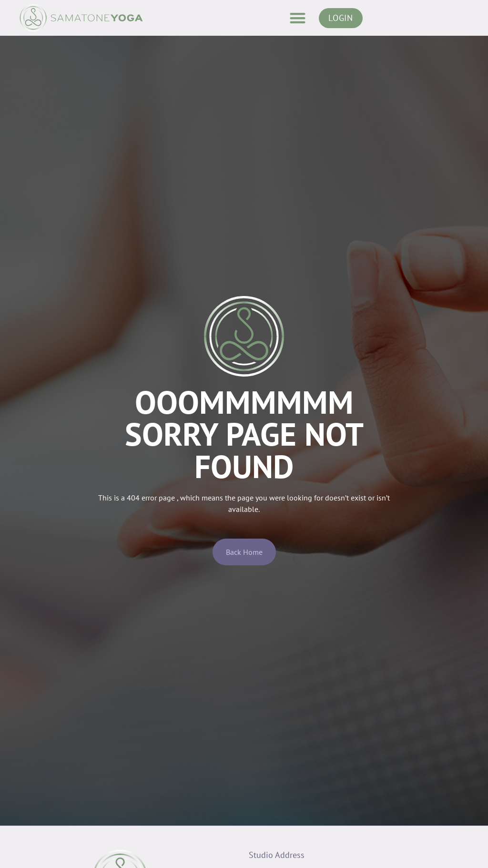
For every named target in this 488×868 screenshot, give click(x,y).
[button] (298, 18)
